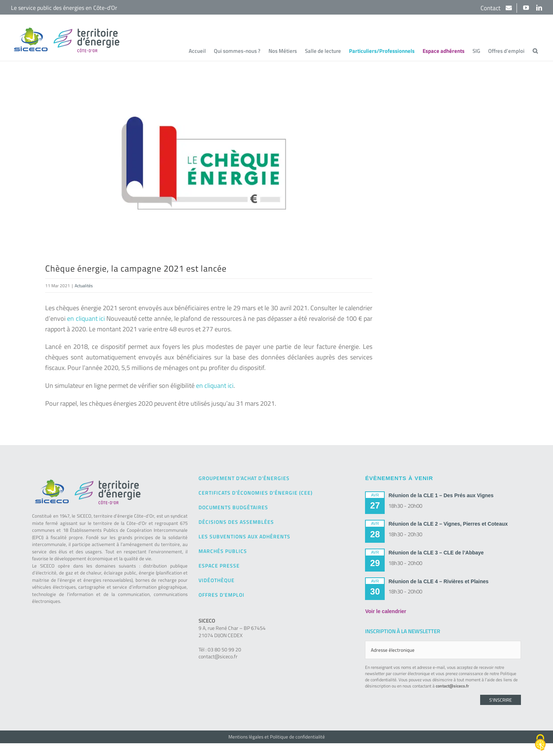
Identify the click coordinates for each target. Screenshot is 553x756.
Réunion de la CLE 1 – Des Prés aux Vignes (441, 495)
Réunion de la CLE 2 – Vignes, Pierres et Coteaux (448, 524)
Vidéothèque (217, 580)
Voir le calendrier (386, 611)
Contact (491, 8)
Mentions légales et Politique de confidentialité (277, 737)
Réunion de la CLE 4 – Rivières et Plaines (438, 581)
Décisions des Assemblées (236, 522)
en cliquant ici (86, 318)
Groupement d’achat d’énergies (244, 478)
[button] (535, 51)
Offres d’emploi (221, 595)
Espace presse (219, 566)
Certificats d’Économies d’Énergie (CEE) (256, 493)
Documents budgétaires (233, 507)
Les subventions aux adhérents (244, 536)
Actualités (84, 286)
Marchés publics (223, 551)
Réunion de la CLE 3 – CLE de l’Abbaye (436, 553)
